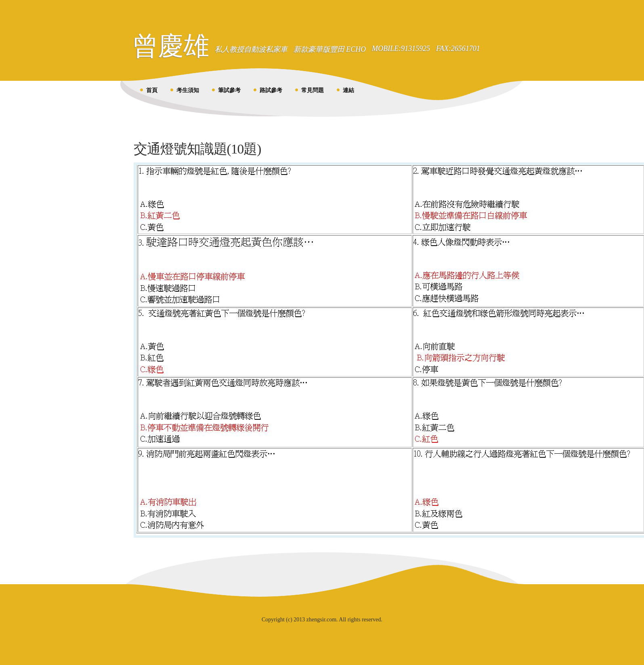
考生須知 (188, 90)
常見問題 (313, 90)
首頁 (152, 90)
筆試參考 (229, 90)
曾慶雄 (171, 46)
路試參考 (271, 90)
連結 (348, 90)
